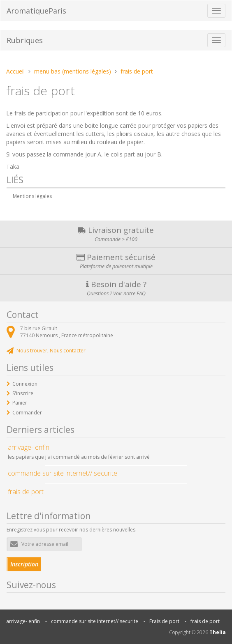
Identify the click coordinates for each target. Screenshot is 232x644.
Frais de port (164, 621)
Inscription (24, 564)
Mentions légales (32, 196)
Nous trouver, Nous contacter (51, 351)
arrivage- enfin (23, 621)
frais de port (205, 621)
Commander (27, 413)
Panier (20, 403)
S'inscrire (23, 393)
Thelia (218, 632)
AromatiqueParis (36, 11)
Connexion (25, 384)
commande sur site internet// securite (95, 621)
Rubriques (25, 40)
